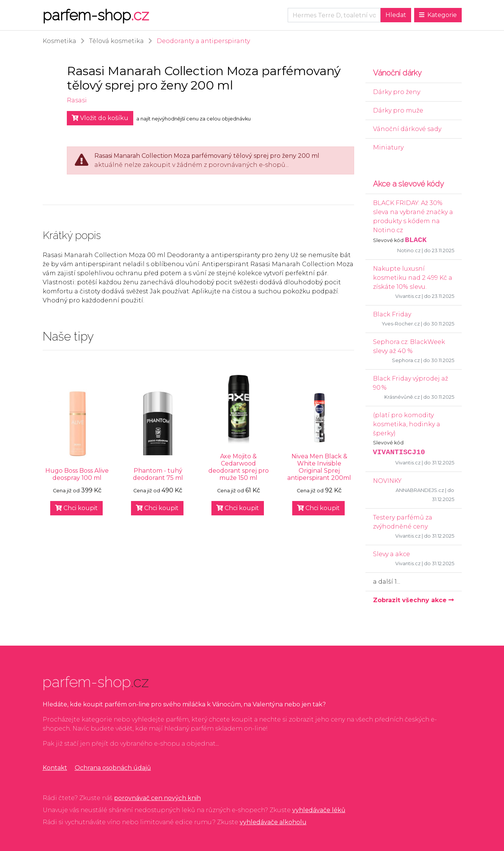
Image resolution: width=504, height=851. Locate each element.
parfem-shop (96, 15)
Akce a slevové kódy (408, 184)
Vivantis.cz (408, 296)
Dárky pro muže (398, 110)
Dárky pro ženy (397, 92)
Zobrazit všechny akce (413, 600)
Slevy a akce (391, 554)
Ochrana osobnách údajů (113, 768)
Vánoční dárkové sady (407, 129)
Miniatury (388, 147)
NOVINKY (387, 481)
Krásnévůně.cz (402, 397)
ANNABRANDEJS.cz (420, 490)
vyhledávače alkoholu (273, 822)
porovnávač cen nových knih (157, 798)
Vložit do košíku (100, 118)
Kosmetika (59, 41)
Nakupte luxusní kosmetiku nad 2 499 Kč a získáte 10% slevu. (413, 278)
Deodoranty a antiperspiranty (203, 41)
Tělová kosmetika (116, 41)
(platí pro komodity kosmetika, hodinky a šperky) (407, 424)
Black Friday (392, 314)
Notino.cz (409, 251)
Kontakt (55, 768)
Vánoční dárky (398, 73)
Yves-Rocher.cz (401, 324)
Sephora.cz (406, 360)
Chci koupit (76, 508)
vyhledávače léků (319, 810)
